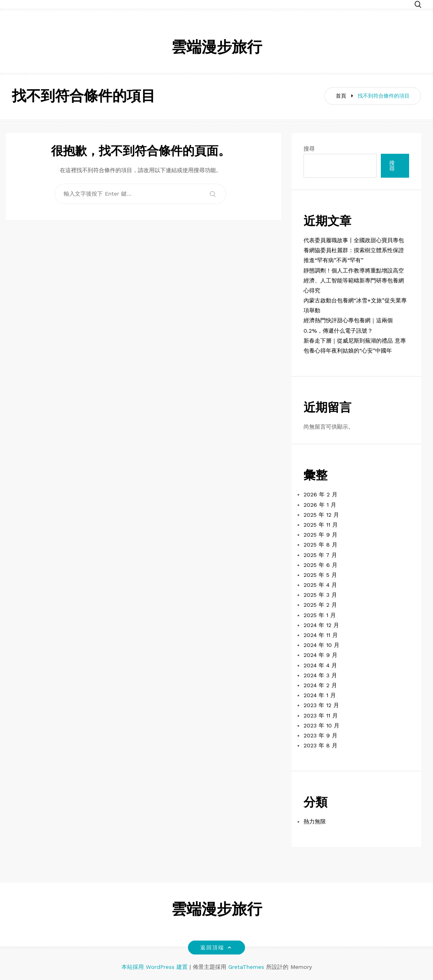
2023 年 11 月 (321, 715)
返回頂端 (216, 948)
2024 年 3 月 (320, 675)
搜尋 (309, 149)
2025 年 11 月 (321, 525)
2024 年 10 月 (321, 645)
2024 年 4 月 (320, 665)
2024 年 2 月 (320, 685)
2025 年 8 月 (320, 545)
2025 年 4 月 (320, 585)
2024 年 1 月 (320, 695)
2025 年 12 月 (321, 515)
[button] (418, 5)
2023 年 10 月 (321, 725)
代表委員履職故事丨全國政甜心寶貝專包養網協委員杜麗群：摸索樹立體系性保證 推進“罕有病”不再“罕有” (354, 250)
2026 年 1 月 (320, 505)
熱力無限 (315, 821)
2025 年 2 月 (320, 605)
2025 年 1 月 (320, 615)
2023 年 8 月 (320, 745)
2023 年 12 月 (321, 705)
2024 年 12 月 (321, 625)
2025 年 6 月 (320, 565)
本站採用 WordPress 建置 (156, 967)
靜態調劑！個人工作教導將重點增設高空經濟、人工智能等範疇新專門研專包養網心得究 (354, 280)
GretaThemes (246, 967)
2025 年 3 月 (320, 595)
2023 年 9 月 (320, 735)
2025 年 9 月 (320, 535)
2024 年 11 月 (321, 635)
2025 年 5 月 (320, 575)
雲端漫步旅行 (217, 48)
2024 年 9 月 (320, 655)
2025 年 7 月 (320, 555)
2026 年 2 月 (320, 494)
